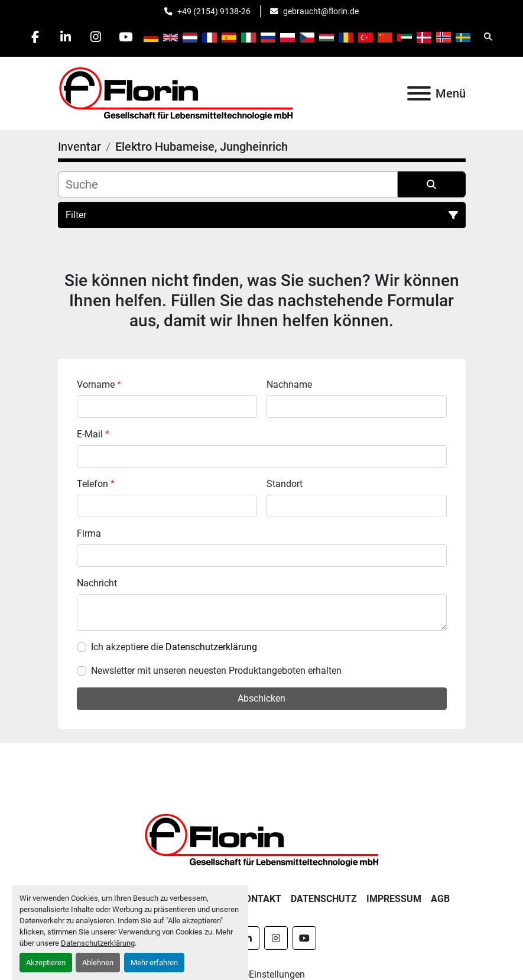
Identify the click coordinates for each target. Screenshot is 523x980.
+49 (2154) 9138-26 (214, 11)
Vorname (99, 384)
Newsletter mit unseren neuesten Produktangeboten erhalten (216, 671)
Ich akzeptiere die (174, 647)
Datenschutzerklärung (98, 943)
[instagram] (96, 37)
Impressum (394, 899)
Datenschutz (324, 899)
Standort (285, 484)
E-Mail (93, 434)
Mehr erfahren (154, 963)
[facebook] (35, 37)
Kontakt (260, 899)
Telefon (96, 484)
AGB (440, 899)
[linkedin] (66, 37)
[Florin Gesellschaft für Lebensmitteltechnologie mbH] (262, 839)
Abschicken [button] (261, 698)
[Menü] (419, 93)
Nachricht (97, 583)
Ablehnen (98, 963)
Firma (89, 533)
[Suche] (228, 184)
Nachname (289, 384)
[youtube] (126, 37)
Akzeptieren (46, 963)
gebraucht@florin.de (321, 11)
